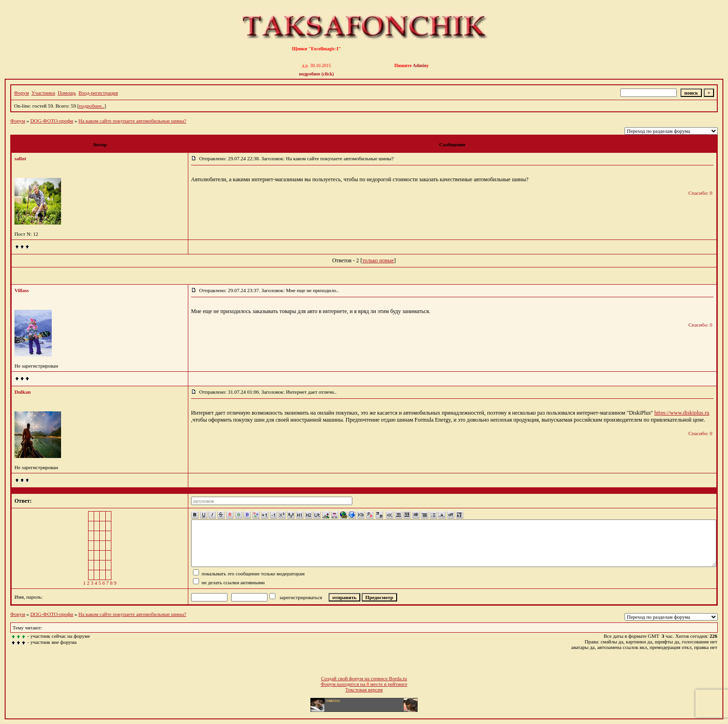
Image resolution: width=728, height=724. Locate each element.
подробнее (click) (317, 74)
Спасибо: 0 (700, 193)
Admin (420, 65)
